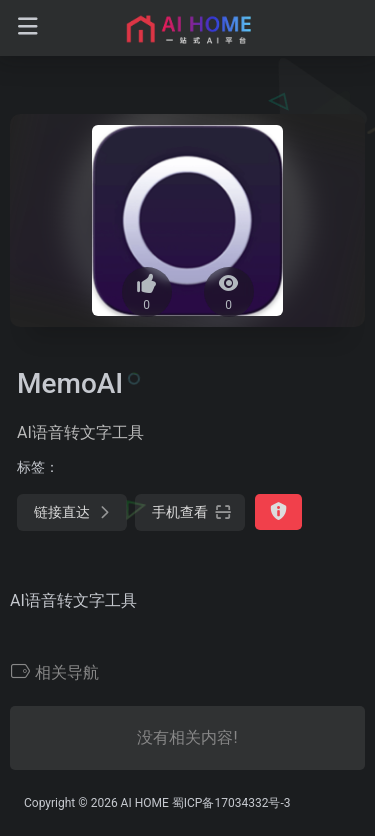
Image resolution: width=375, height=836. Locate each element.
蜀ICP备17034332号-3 (231, 803)
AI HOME (145, 803)
